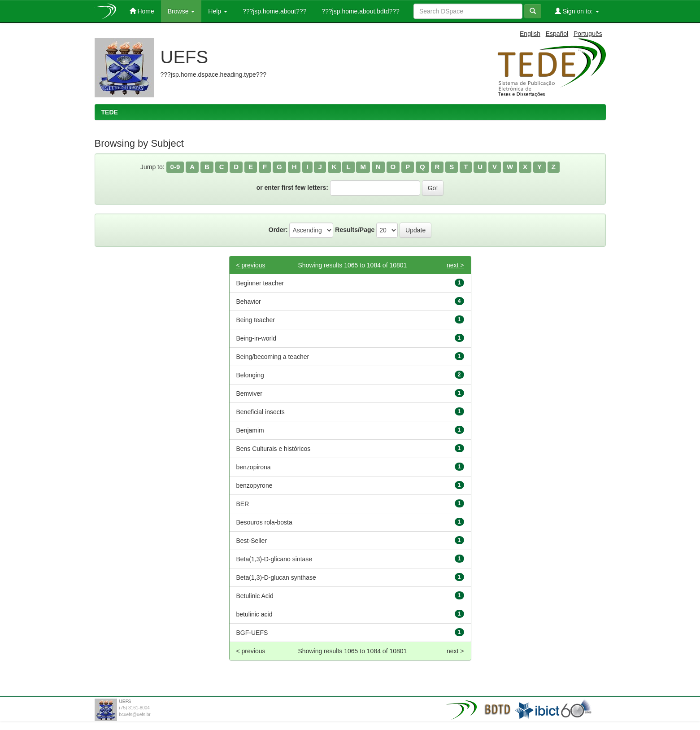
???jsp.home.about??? (274, 11)
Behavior (249, 302)
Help (218, 11)
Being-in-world (256, 338)
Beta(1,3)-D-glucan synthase (276, 577)
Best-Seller (252, 541)
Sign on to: (577, 11)
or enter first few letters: (292, 188)
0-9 (175, 167)
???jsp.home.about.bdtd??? (359, 11)
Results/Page (355, 230)
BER (243, 504)
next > (455, 265)
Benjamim (250, 430)
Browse (181, 11)
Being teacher (256, 320)
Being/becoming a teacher (273, 357)
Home (142, 11)
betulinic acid (254, 614)
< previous (251, 265)
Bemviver (249, 393)
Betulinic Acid (255, 596)
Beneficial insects (261, 412)
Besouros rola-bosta (264, 522)
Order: (278, 230)
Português (588, 34)
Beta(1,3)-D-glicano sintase (274, 559)
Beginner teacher (260, 283)
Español (557, 34)
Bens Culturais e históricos (274, 449)
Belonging (250, 375)
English (530, 34)
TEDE (110, 112)
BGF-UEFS (252, 633)
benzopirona (254, 467)
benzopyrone (254, 485)
